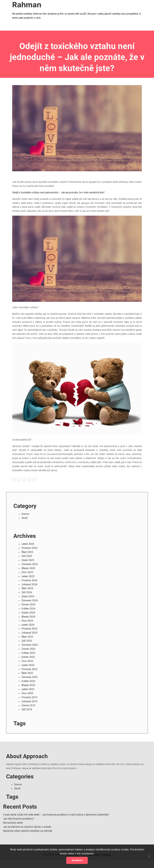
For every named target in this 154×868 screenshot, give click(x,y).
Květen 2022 (28, 681)
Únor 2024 (27, 621)
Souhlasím (77, 860)
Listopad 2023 (29, 633)
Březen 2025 (28, 568)
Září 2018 (27, 710)
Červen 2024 (28, 605)
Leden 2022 (28, 689)
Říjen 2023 (27, 637)
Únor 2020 (27, 693)
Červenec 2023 (30, 645)
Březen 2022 (28, 685)
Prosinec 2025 (29, 548)
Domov (25, 514)
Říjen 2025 (27, 552)
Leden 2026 (28, 544)
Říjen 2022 (27, 673)
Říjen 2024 (27, 588)
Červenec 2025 (30, 564)
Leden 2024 (28, 625)
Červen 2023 (28, 649)
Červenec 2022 (30, 677)
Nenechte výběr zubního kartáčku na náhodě (28, 831)
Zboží (25, 518)
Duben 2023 (28, 657)
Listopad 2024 (29, 584)
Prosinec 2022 (29, 669)
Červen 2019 (28, 705)
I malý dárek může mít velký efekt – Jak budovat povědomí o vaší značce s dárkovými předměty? (56, 815)
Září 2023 (27, 641)
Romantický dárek (13, 823)
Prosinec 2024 (29, 580)
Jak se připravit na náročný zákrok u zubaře (27, 827)
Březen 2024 (28, 617)
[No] (149, 856)
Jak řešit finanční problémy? (19, 819)
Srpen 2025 (28, 560)
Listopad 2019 (29, 701)
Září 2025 (27, 556)
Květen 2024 (28, 609)
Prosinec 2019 (29, 697)
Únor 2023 (27, 661)
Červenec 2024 (30, 600)
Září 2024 (27, 592)
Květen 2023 (28, 653)
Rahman (27, 5)
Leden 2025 (28, 576)
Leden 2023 (28, 665)
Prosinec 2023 (29, 629)
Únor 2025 (27, 572)
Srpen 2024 (28, 596)
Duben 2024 (28, 613)
